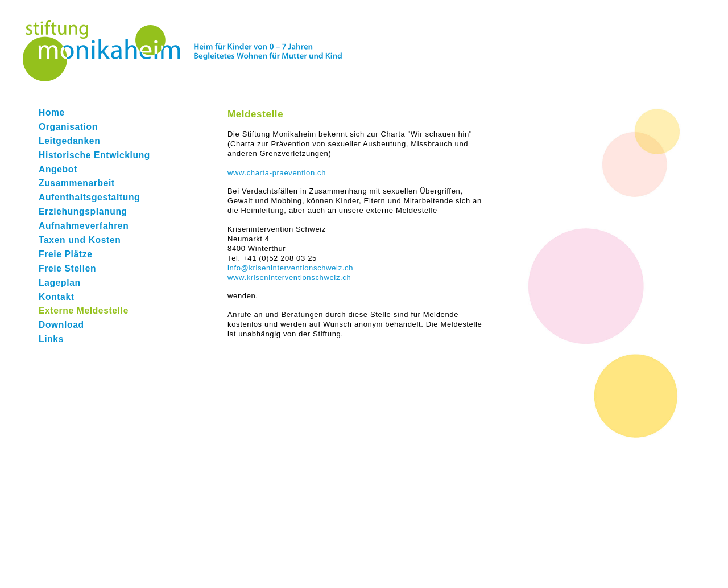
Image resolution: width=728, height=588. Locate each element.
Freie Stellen (67, 268)
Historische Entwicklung (94, 155)
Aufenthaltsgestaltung (89, 197)
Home (52, 112)
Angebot (58, 169)
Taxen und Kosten (80, 240)
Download (61, 325)
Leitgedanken (69, 141)
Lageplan (60, 283)
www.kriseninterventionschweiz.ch (289, 277)
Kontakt (57, 297)
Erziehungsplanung (83, 211)
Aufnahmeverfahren (84, 226)
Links (51, 339)
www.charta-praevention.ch (277, 173)
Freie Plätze (65, 254)
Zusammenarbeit (77, 183)
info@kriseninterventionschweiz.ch (290, 268)
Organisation (68, 127)
